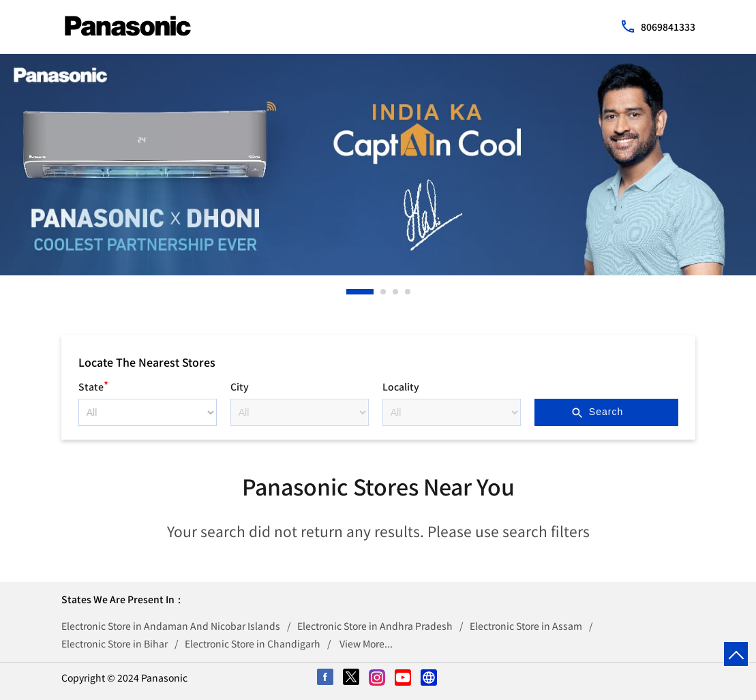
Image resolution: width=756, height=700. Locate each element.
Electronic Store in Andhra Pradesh (375, 626)
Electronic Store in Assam (526, 626)
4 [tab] (408, 292)
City (240, 386)
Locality (401, 386)
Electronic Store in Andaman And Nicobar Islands (171, 626)
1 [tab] (350, 292)
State (93, 385)
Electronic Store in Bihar (115, 643)
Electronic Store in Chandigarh (253, 643)
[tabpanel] (378, 165)
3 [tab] (396, 292)
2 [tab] (384, 292)
